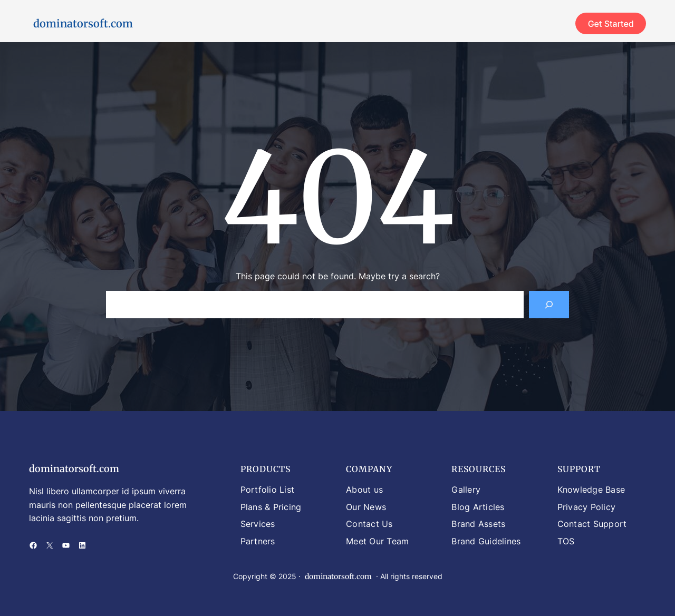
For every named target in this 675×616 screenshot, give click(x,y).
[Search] (549, 305)
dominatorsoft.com (83, 23)
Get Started (611, 24)
